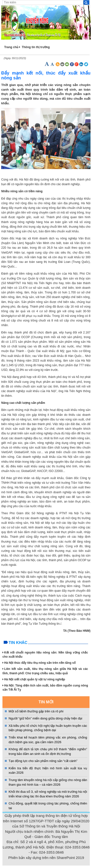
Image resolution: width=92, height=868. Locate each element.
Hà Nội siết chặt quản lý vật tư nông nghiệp (34, 679)
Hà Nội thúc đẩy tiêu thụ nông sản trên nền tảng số (39, 663)
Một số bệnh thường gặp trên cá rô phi (36, 711)
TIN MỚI (46, 702)
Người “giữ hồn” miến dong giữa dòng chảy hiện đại (45, 718)
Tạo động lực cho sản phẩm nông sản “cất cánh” (43, 761)
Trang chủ (11, 47)
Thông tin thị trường (36, 47)
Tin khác (18, 643)
